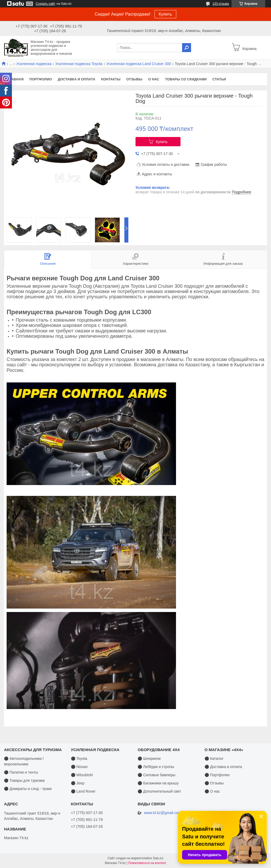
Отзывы (134, 79)
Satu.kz (158, 858)
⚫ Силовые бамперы (156, 775)
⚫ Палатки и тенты (21, 772)
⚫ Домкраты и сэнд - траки (28, 789)
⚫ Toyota (79, 759)
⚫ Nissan (79, 767)
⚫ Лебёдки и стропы (156, 767)
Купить (166, 14)
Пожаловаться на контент (147, 863)
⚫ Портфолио (217, 775)
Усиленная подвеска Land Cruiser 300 (139, 64)
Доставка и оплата (76, 79)
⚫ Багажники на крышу (158, 783)
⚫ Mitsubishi (82, 775)
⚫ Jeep (78, 783)
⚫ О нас (212, 791)
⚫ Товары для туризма (24, 780)
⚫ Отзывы (214, 783)
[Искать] (187, 48)
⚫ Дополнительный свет (159, 791)
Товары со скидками (186, 79)
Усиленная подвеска (34, 64)
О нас (154, 79)
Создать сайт (46, 4)
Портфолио (41, 79)
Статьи (219, 79)
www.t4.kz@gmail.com (163, 813)
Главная (15, 79)
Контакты (111, 79)
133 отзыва (221, 4)
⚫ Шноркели (149, 759)
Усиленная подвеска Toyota (79, 64)
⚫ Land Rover (83, 791)
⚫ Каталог (214, 759)
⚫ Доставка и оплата (223, 767)
